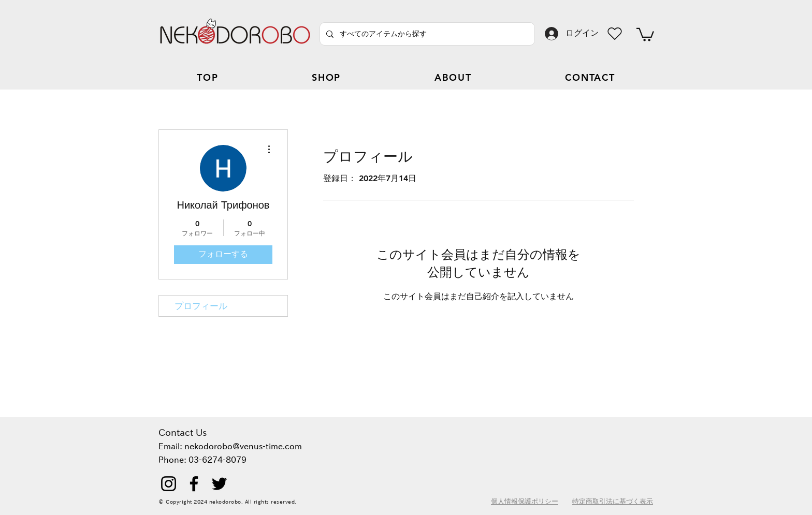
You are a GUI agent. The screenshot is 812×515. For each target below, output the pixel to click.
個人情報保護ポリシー (525, 501)
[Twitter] (219, 484)
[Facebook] (194, 484)
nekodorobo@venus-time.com (243, 446)
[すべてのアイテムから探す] (426, 34)
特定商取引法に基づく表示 (613, 501)
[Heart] (615, 34)
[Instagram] (169, 484)
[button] (645, 34)
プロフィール (201, 306)
